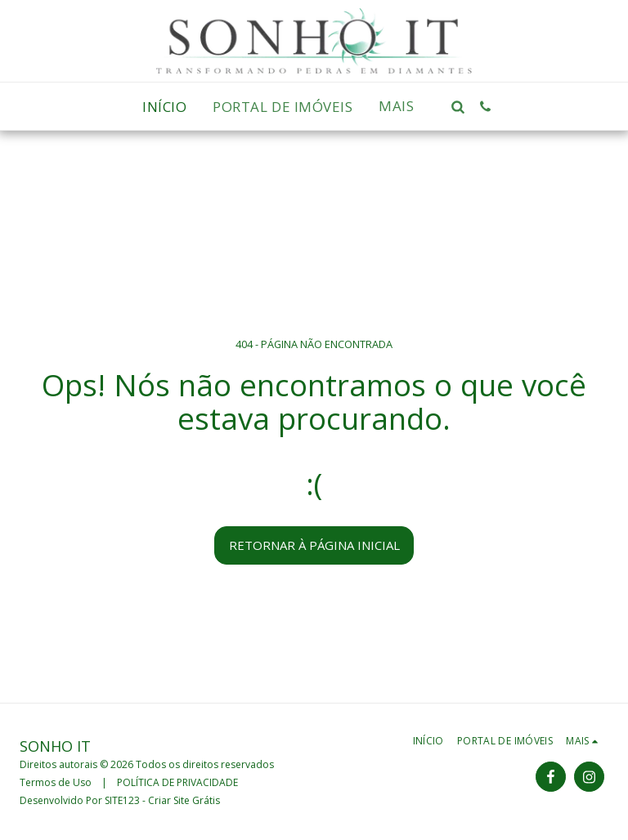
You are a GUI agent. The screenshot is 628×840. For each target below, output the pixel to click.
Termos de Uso (56, 782)
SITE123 (122, 800)
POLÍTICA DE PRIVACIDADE (177, 782)
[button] (458, 107)
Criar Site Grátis (184, 800)
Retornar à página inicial (314, 545)
